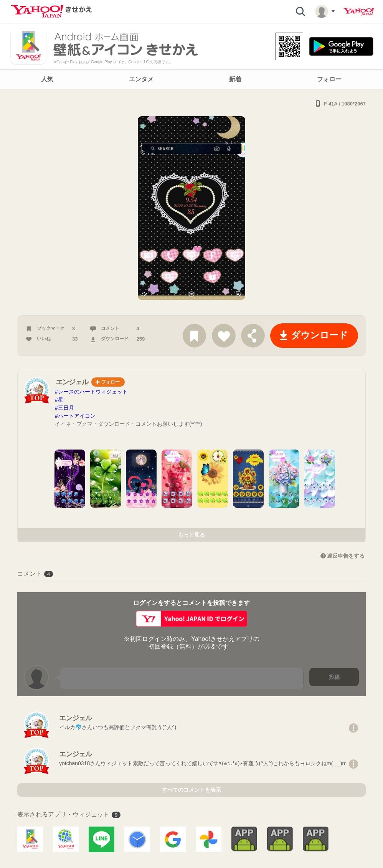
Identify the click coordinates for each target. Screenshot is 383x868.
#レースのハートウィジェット (91, 392)
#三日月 (64, 408)
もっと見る (191, 535)
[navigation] (191, 79)
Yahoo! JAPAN (359, 12)
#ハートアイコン (75, 416)
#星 (59, 400)
